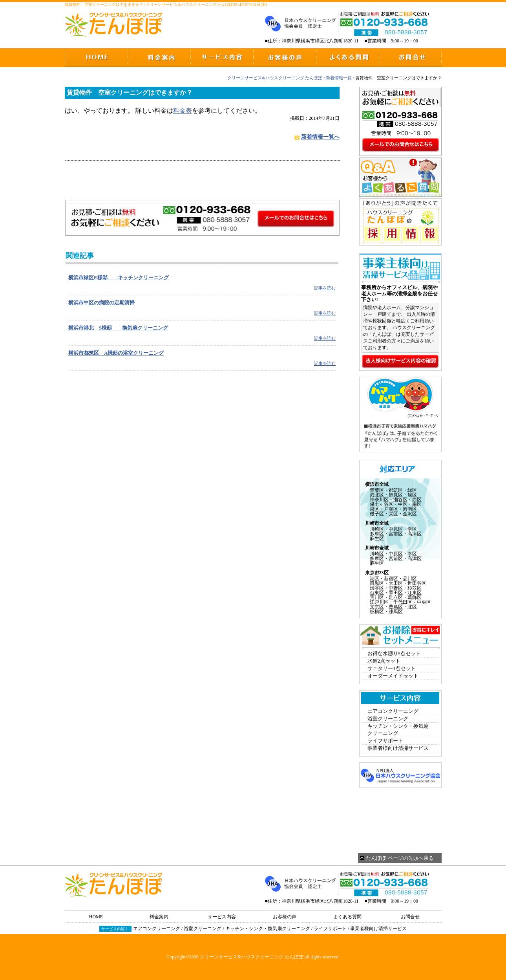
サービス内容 (222, 917)
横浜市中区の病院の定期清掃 (101, 303)
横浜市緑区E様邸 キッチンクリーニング (119, 278)
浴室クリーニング (388, 719)
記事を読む (325, 288)
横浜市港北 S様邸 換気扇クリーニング (118, 328)
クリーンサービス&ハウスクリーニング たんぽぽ (275, 78)
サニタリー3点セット (392, 668)
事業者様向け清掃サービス (398, 748)
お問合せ (410, 917)
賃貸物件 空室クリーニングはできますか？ (130, 93)
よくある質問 (347, 917)
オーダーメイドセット (393, 676)
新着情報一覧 (339, 78)
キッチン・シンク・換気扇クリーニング (398, 730)
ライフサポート (385, 741)
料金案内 (159, 917)
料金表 (183, 111)
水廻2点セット (384, 661)
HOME (96, 917)
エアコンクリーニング (393, 711)
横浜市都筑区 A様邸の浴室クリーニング (116, 353)
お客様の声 (285, 917)
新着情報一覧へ (320, 137)
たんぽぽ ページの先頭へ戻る (400, 858)
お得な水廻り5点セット (394, 653)
